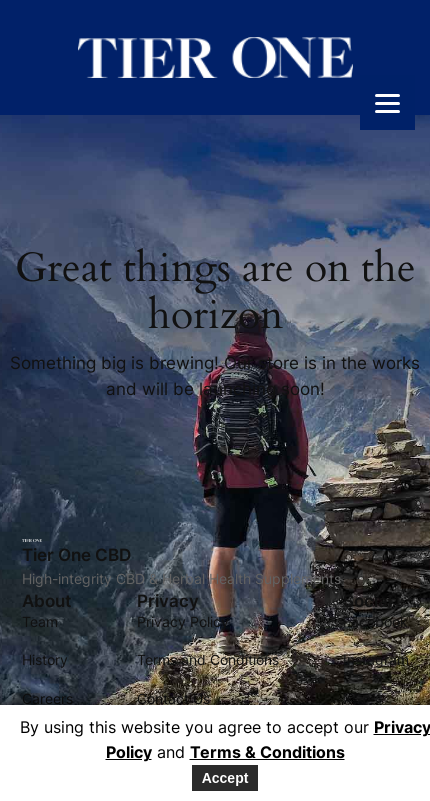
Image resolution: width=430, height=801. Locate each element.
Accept (225, 778)
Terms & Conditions (267, 752)
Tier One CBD (76, 555)
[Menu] (387, 102)
